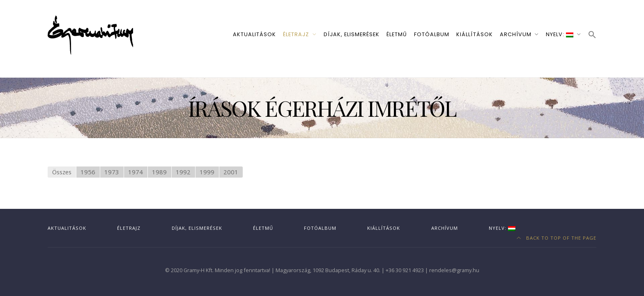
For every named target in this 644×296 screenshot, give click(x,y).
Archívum (516, 34)
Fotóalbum (432, 34)
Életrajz (296, 34)
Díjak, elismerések (352, 34)
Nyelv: (560, 34)
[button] (592, 35)
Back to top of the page (557, 238)
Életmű (397, 34)
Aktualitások (254, 34)
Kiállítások (474, 34)
